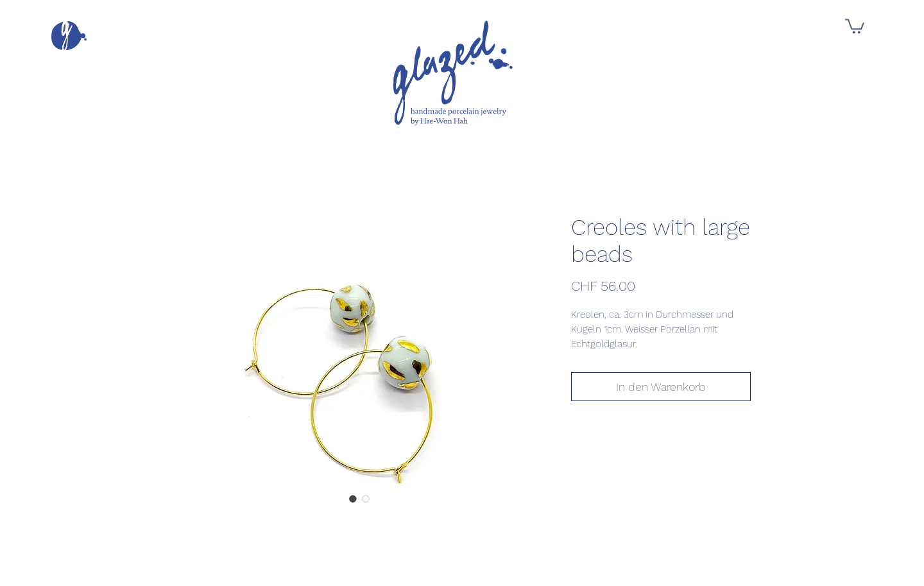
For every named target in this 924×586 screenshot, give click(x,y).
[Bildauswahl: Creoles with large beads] (353, 499)
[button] (69, 36)
